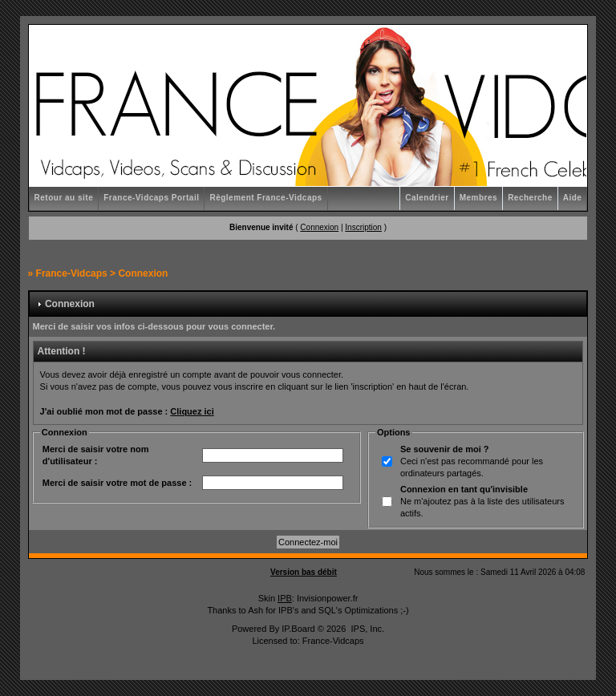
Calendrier (427, 198)
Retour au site (64, 198)
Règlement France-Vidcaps (265, 198)
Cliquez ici (192, 411)
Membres (478, 198)
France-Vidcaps (72, 273)
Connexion (319, 227)
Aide (573, 198)
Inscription (363, 227)
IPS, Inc (366, 629)
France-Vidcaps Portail (151, 198)
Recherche (530, 198)
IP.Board (298, 629)
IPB (285, 598)
